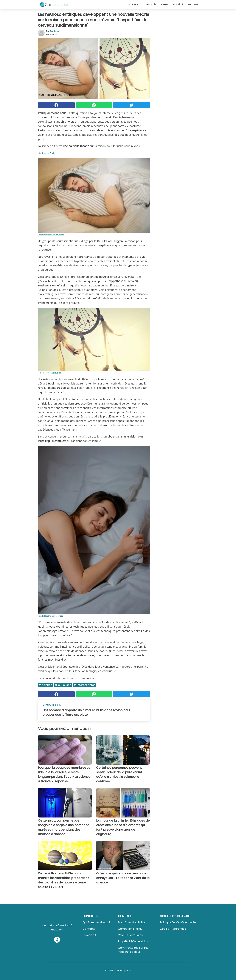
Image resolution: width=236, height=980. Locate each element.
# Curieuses (63, 685)
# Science (45, 685)
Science (133, 5)
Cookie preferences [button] (173, 929)
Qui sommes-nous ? (96, 922)
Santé (165, 5)
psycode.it (89, 935)
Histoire (193, 5)
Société (178, 5)
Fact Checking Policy (132, 922)
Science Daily (48, 153)
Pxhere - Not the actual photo (51, 373)
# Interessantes (85, 685)
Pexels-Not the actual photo (50, 616)
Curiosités (150, 5)
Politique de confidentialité (178, 922)
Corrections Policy (130, 929)
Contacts (89, 929)
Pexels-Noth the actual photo (51, 235)
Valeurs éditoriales (130, 935)
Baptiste (54, 31)
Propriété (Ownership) (133, 941)
